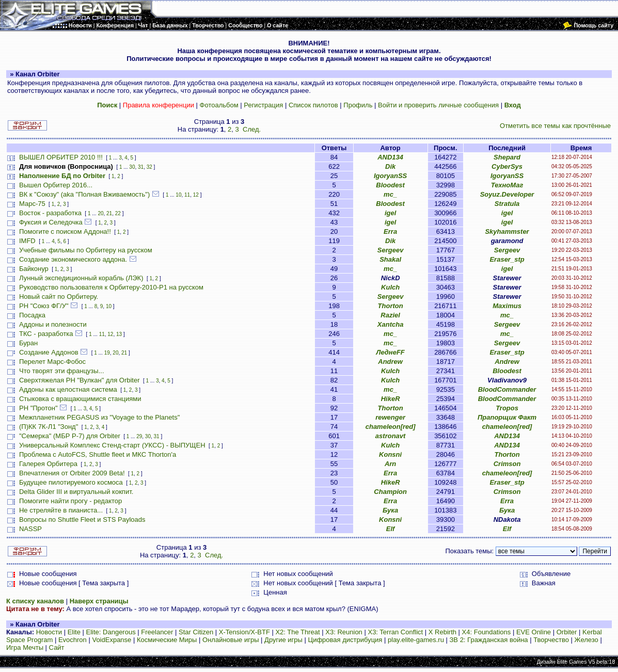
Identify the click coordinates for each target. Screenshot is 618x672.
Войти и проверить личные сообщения (438, 105)
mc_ (390, 194)
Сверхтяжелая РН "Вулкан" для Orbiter (80, 380)
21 (109, 213)
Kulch (390, 287)
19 (107, 353)
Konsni (390, 454)
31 (141, 167)
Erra (390, 231)
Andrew (390, 362)
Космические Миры (167, 640)
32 (149, 167)
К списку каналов (35, 601)
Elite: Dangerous (111, 632)
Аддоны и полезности (53, 324)
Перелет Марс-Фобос (52, 362)
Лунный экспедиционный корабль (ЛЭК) (81, 278)
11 (187, 195)
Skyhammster (507, 231)
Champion (390, 492)
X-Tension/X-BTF (244, 632)
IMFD (27, 241)
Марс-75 (32, 204)
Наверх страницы (99, 601)
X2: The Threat (297, 632)
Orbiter (567, 632)
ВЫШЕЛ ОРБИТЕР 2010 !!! (61, 157)
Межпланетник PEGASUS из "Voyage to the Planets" (99, 417)
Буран (28, 343)
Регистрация (263, 105)
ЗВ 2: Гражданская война (489, 640)
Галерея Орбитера (48, 464)
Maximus (507, 306)
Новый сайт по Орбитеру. (59, 297)
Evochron (73, 640)
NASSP (30, 529)
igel (390, 213)
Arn (390, 464)
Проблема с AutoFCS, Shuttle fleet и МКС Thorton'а (98, 454)
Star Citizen (196, 632)
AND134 (390, 157)
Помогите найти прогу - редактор (70, 501)
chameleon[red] (391, 427)
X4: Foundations (487, 632)
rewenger (390, 417)
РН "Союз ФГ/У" (44, 306)
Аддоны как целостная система (68, 389)
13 (119, 334)
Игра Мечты (25, 647)
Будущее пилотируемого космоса (71, 482)
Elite (74, 632)
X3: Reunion (344, 632)
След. (252, 129)
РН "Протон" (38, 408)
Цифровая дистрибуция (345, 640)
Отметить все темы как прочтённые (555, 126)
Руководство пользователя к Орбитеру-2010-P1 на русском (111, 287)
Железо (587, 640)
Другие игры (283, 640)
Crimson (507, 464)
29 (139, 436)
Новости (49, 632)
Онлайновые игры (231, 640)
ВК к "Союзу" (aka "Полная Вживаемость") (84, 194)
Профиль (358, 105)
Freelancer (157, 632)
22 (118, 213)
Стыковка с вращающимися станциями (80, 399)
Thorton (391, 306)
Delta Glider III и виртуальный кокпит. (76, 492)
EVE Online (534, 632)
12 (196, 195)
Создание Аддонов (49, 352)
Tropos (507, 408)
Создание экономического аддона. (73, 259)
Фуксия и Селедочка (51, 222)
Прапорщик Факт (507, 417)
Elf (391, 529)
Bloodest (390, 185)
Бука (390, 510)
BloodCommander (507, 389)
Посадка (32, 315)
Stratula (507, 204)
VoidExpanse (112, 640)
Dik (390, 166)
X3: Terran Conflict (395, 632)
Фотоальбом (219, 105)
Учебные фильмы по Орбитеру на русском (86, 250)
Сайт (57, 647)
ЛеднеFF (390, 352)
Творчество (551, 640)
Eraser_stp (507, 259)
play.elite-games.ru (416, 640)
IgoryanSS (390, 176)
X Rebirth (442, 632)
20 (100, 213)
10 (178, 195)
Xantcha (391, 324)
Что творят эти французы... (62, 371)
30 (132, 167)
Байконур (34, 269)
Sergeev (391, 250)
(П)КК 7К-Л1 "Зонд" (49, 427)
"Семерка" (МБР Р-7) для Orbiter (70, 436)
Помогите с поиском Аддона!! (65, 231)
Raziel (390, 315)
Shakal (390, 259)
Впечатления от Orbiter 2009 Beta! (72, 473)
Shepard (507, 157)
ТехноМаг (507, 185)
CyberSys (507, 166)
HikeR (391, 399)
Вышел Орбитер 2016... (56, 185)
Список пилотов (313, 105)
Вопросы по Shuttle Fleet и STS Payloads (82, 519)
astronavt (391, 436)
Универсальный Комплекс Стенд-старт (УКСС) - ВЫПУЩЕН (112, 445)
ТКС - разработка (46, 334)
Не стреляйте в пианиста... (61, 510)
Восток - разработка (50, 213)
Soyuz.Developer (507, 194)
